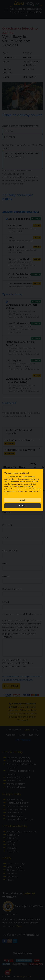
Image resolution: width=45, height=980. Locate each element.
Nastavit (23, 500)
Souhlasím (22, 506)
